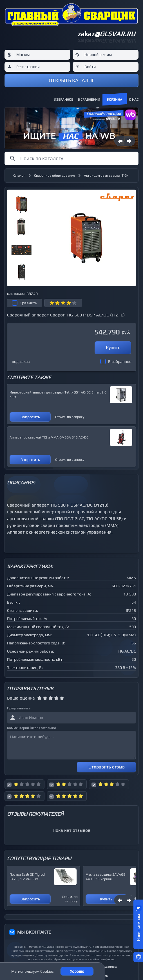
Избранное (63, 100)
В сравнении (89, 100)
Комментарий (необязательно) (32, 728)
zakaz (106, 34)
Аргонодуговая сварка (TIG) (106, 176)
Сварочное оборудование (54, 176)
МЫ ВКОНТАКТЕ (34, 932)
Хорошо (77, 971)
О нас (134, 100)
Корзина (115, 100)
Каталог (19, 176)
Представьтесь (19, 708)
